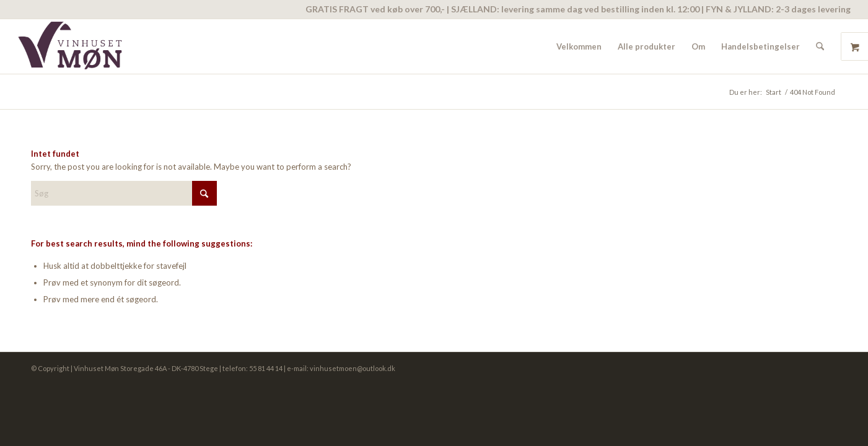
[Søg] (820, 46)
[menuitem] (579, 46)
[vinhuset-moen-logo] (72, 46)
